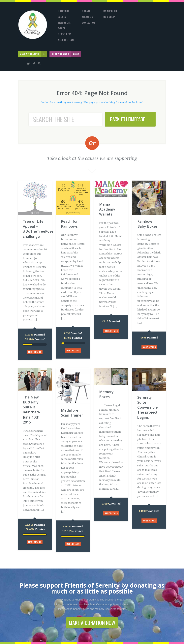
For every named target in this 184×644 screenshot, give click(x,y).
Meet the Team (66, 40)
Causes (62, 17)
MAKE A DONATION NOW (92, 623)
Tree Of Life (64, 23)
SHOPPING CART (66, 54)
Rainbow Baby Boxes (147, 224)
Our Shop (109, 17)
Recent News (65, 34)
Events (61, 28)
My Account (110, 11)
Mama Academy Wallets (107, 209)
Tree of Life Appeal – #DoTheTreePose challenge (35, 229)
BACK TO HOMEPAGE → (130, 119)
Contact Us (89, 23)
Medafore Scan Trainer (72, 413)
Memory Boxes (106, 394)
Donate (86, 11)
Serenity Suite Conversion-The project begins (148, 407)
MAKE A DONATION (33, 54)
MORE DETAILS (35, 352)
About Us (87, 17)
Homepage (63, 11)
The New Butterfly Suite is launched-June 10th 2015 (31, 410)
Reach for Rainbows (69, 224)
